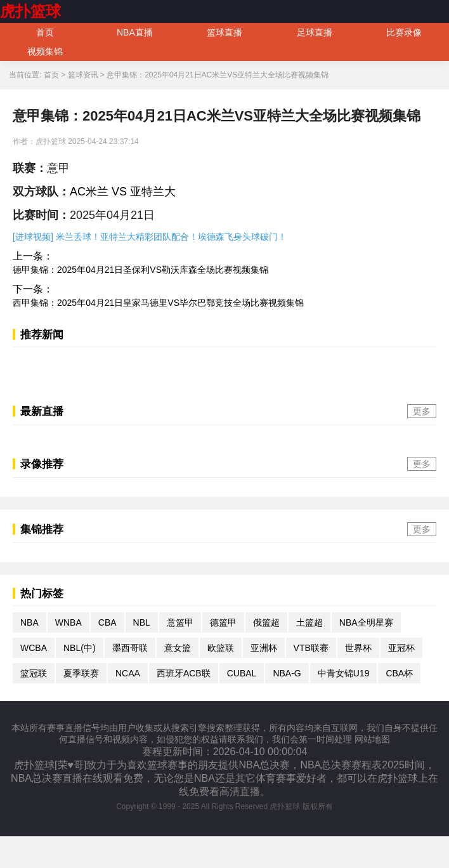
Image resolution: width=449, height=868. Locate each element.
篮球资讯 (83, 75)
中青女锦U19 (344, 673)
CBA (107, 622)
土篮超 (309, 622)
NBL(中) (80, 648)
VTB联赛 (311, 648)
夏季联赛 (81, 673)
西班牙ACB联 (184, 673)
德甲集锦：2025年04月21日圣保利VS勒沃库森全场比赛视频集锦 (140, 270)
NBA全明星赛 (366, 622)
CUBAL (242, 673)
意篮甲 (180, 622)
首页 (45, 32)
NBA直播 (135, 32)
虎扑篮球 (30, 11)
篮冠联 (34, 673)
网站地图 (372, 739)
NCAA (128, 673)
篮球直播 (224, 32)
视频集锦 (45, 51)
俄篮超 (266, 622)
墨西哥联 (130, 648)
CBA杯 (399, 673)
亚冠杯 (401, 648)
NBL (142, 622)
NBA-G (287, 673)
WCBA (34, 648)
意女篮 (178, 648)
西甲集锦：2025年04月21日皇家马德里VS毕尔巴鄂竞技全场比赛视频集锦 (158, 303)
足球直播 (315, 32)
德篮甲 (223, 622)
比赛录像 (404, 32)
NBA (29, 622)
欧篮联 (221, 648)
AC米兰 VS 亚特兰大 (123, 192)
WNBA (68, 622)
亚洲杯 (264, 648)
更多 (422, 411)
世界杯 (358, 648)
